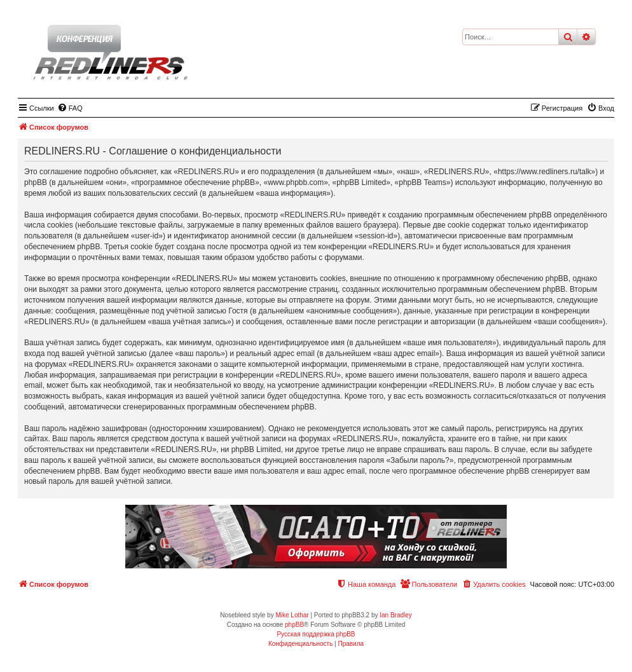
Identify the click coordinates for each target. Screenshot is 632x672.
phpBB (294, 625)
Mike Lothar (292, 615)
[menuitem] (70, 108)
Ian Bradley (396, 615)
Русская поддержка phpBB (316, 634)
